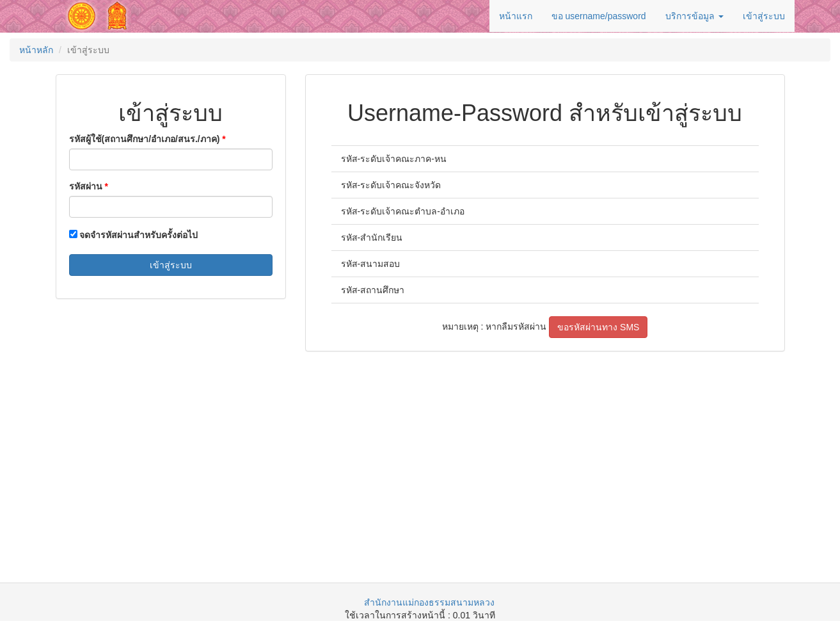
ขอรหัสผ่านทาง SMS (598, 327)
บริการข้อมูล (694, 16)
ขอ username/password (599, 16)
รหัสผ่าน (86, 186)
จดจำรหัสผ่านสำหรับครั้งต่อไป (134, 235)
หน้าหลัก (36, 50)
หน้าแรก (516, 16)
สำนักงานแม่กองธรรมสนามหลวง (429, 602)
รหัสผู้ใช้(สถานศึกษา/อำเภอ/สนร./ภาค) (145, 139)
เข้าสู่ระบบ (764, 16)
